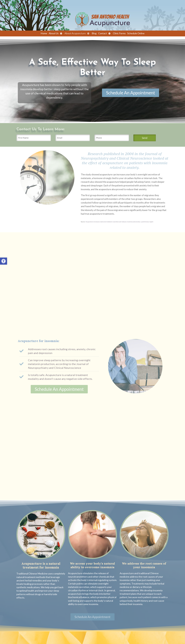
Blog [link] (94, 33)
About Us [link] (54, 33)
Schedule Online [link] (136, 33)
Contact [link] (103, 33)
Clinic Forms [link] (119, 33)
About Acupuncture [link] (75, 33)
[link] (4, 261)
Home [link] (44, 33)
